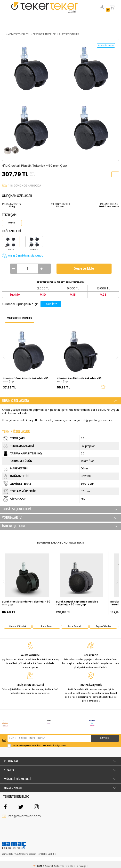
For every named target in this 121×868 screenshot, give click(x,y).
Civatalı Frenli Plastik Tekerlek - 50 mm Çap (79, 380)
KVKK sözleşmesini (24, 738)
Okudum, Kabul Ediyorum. (37, 738)
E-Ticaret (48, 858)
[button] (117, 582)
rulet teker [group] (46, 626)
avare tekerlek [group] (75, 626)
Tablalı (34, 250)
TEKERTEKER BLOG (16, 789)
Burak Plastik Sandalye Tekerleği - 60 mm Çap (26, 603)
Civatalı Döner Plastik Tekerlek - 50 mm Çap (26, 380)
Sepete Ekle (84, 268)
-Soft (38, 858)
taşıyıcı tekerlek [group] (103, 626)
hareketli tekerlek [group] (18, 626)
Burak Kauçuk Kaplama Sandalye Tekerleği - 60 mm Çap (77, 603)
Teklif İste (51, 304)
